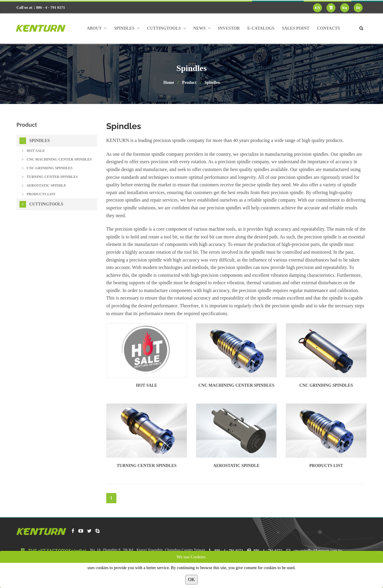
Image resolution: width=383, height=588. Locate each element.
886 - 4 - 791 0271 (229, 550)
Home (169, 83)
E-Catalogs (261, 28)
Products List (326, 466)
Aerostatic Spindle (237, 466)
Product (189, 83)
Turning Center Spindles (147, 466)
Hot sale (147, 385)
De (358, 8)
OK (191, 579)
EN (317, 8)
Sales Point (296, 28)
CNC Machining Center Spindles (236, 385)
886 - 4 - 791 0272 (268, 550)
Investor (229, 28)
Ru (345, 8)
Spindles (212, 83)
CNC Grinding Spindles (326, 385)
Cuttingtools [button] (166, 28)
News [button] (202, 28)
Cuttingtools (41, 204)
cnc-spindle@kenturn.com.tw (318, 550)
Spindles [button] (127, 28)
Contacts (328, 28)
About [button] (97, 28)
